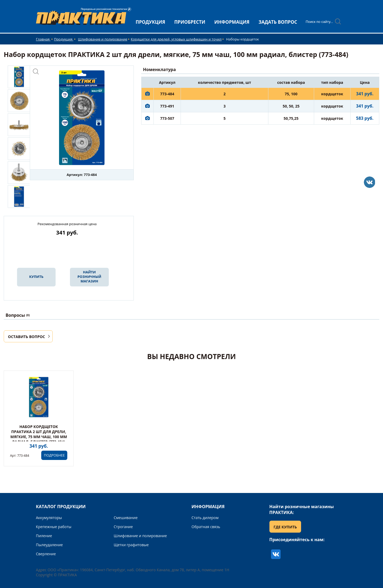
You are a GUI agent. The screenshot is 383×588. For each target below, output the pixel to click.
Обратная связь (206, 527)
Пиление (44, 536)
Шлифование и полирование (103, 39)
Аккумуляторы (49, 518)
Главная (43, 39)
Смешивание (126, 518)
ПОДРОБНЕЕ (54, 455)
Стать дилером (205, 518)
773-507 (167, 118)
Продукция (64, 39)
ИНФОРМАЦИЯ (232, 22)
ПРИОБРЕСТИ (190, 22)
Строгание (123, 527)
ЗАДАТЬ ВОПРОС (278, 22)
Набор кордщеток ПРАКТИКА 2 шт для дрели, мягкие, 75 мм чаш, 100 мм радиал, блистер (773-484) (39, 434)
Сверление (46, 554)
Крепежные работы (54, 527)
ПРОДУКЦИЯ (150, 22)
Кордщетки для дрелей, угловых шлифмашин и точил (176, 39)
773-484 (167, 94)
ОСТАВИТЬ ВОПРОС (26, 337)
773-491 (167, 106)
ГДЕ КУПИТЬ (285, 527)
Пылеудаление (49, 545)
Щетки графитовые (131, 545)
